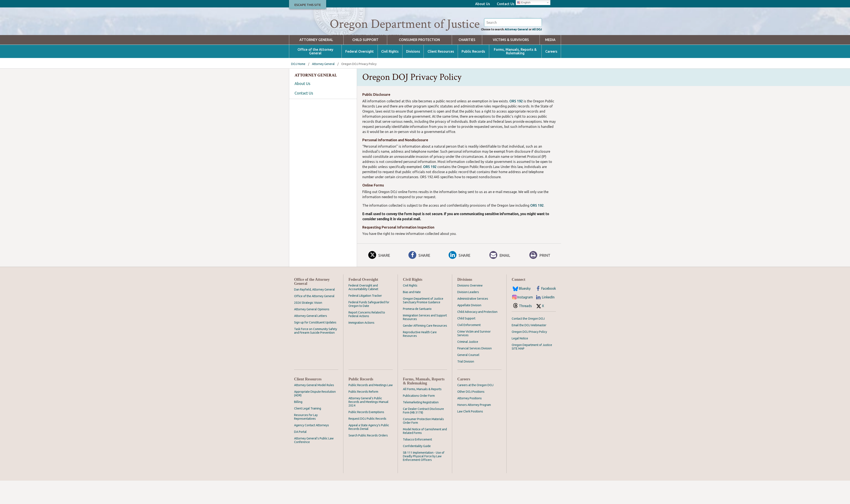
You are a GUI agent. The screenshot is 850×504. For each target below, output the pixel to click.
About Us (483, 4)
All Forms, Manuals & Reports (422, 412)
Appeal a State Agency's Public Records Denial (369, 450)
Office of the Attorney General (315, 75)
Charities (467, 63)
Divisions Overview (470, 309)
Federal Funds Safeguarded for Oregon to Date (369, 327)
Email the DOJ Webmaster (529, 349)
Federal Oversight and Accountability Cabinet (363, 311)
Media (550, 63)
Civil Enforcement (469, 348)
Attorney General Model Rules (314, 408)
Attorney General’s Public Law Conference (314, 464)
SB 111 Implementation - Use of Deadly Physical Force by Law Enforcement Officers (424, 480)
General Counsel (468, 378)
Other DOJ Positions (471, 415)
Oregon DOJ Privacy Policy (529, 355)
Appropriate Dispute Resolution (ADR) (315, 417)
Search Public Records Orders (368, 459)
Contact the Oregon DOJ (528, 342)
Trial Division (466, 385)
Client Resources (441, 75)
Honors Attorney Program (474, 428)
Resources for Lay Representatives (306, 440)
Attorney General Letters (311, 339)
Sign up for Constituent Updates (315, 346)
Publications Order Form (419, 419)
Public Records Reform (363, 415)
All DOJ (536, 52)
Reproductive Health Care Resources (420, 357)
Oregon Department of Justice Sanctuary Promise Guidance (423, 324)
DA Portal (300, 455)
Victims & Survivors (511, 63)
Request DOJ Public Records (367, 442)
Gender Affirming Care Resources (425, 349)
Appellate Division (469, 329)
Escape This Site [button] (308, 5)
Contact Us (506, 4)
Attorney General (511, 52)
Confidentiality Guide (417, 469)
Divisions (413, 75)
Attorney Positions (470, 422)
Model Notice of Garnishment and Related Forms (425, 454)
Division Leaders (468, 315)
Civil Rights (390, 75)
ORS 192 (516, 124)
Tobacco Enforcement (417, 463)
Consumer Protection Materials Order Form (423, 444)
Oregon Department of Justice (405, 24)
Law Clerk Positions (470, 435)
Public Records (473, 75)
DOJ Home (298, 87)
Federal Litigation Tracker (365, 319)
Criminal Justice (468, 365)
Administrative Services (473, 322)
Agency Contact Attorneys (312, 449)
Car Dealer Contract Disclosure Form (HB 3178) (423, 434)
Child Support (365, 63)
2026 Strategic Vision (308, 326)
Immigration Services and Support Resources (425, 341)
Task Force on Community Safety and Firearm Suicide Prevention (316, 354)
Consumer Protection (419, 63)
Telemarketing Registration (421, 426)
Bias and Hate (412, 315)
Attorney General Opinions (312, 333)
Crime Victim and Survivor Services (474, 357)
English (524, 3)
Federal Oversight (360, 75)
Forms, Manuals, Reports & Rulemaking (515, 75)
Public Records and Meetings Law (371, 408)
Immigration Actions (361, 346)
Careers (551, 75)
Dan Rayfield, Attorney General (314, 313)
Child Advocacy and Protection (477, 335)
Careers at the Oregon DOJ (475, 408)
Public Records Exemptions (366, 435)
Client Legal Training (308, 432)
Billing (298, 425)
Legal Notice (520, 362)
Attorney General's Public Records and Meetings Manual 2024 (368, 425)
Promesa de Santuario (417, 332)
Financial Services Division (475, 372)
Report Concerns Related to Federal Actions (367, 338)
